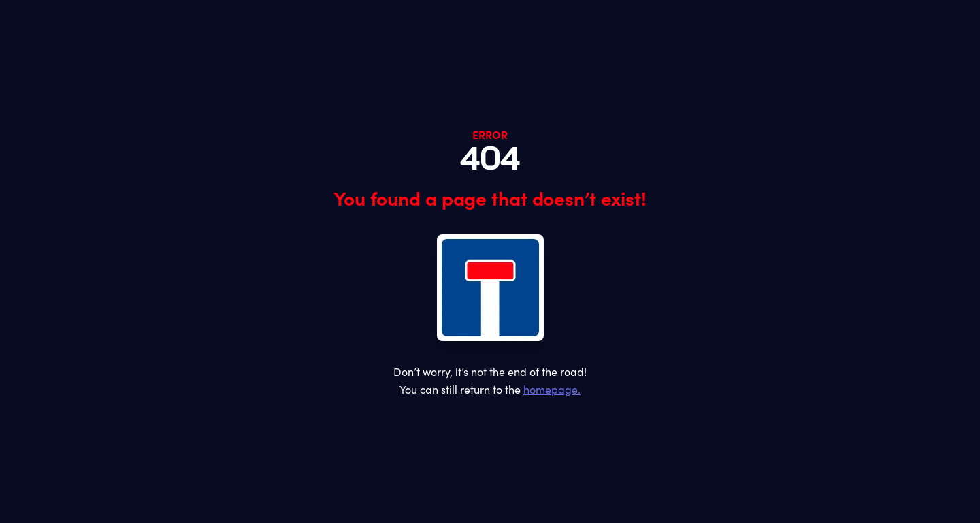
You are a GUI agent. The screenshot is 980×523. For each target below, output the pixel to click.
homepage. (552, 389)
